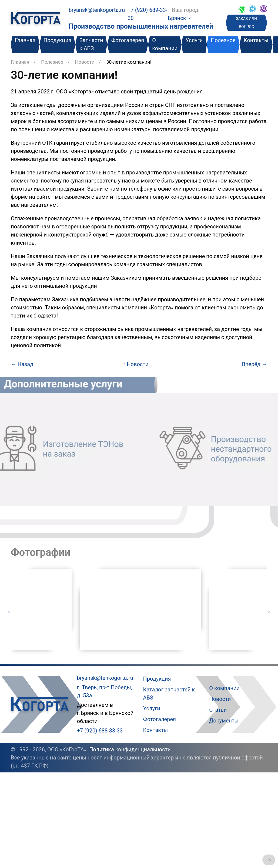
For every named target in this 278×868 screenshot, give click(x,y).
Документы (224, 721)
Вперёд (255, 364)
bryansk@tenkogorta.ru (97, 10)
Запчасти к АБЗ (91, 44)
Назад (22, 364)
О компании (165, 44)
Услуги (194, 40)
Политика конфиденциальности (130, 749)
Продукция (57, 40)
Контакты (256, 40)
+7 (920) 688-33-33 (100, 731)
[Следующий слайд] (269, 610)
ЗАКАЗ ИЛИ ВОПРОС (247, 23)
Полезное (223, 40)
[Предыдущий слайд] (9, 610)
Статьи (218, 710)
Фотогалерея (128, 40)
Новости (85, 62)
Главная (25, 40)
